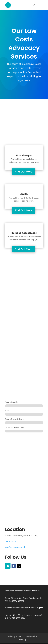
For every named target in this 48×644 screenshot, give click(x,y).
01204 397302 (12, 541)
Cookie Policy (31, 636)
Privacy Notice (15, 636)
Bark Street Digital (34, 608)
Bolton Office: (11, 598)
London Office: (11, 615)
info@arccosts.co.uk (15, 547)
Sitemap (23, 639)
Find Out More (23, 172)
